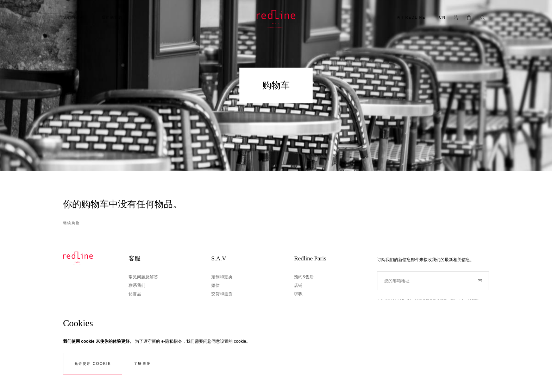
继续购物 (71, 223)
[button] (442, 18)
